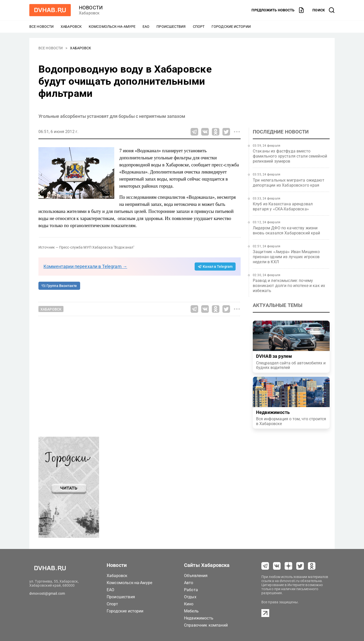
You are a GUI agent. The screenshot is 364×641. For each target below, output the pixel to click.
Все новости (41, 27)
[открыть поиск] (324, 10)
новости (91, 8)
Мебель (191, 611)
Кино (189, 604)
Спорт (199, 27)
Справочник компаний (206, 625)
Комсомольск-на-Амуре (112, 27)
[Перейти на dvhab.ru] (50, 10)
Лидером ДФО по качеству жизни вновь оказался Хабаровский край (287, 230)
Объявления (196, 576)
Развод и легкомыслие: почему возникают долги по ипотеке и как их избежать (289, 286)
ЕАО (146, 27)
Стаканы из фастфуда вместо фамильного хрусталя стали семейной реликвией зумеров (290, 156)
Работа (191, 590)
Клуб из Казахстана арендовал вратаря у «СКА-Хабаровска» (283, 206)
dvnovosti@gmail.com (47, 593)
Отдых (190, 597)
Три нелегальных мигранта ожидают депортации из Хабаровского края (289, 183)
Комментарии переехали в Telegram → (85, 266)
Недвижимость (199, 618)
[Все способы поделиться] (237, 132)
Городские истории (231, 27)
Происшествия (171, 27)
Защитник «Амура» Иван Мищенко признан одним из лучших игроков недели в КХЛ (286, 257)
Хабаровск (71, 27)
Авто (189, 583)
